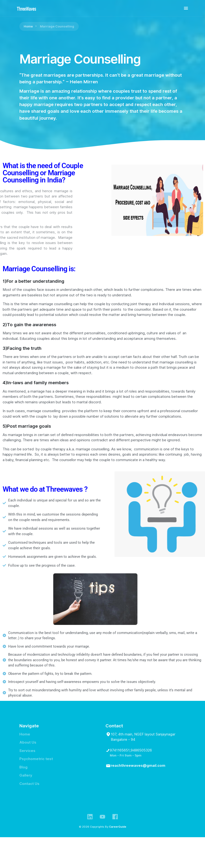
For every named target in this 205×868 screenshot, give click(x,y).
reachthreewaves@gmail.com (138, 766)
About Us (28, 742)
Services (27, 751)
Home (28, 26)
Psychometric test (36, 759)
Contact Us (29, 784)
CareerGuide (118, 827)
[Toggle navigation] (186, 8)
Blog (23, 767)
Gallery (26, 775)
